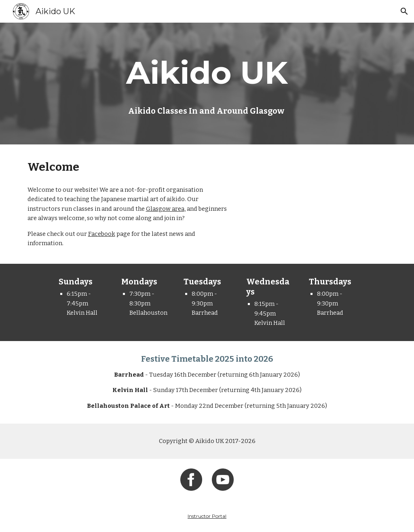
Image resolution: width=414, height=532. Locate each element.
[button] (404, 11)
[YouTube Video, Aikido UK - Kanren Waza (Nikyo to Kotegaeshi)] (316, 195)
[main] (207, 73)
